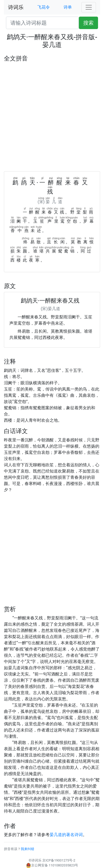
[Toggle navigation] (89, 7)
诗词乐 (16, 7)
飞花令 (44, 7)
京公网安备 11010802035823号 (52, 865)
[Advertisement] (52, 117)
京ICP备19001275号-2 (59, 860)
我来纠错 (27, 849)
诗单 (68, 7)
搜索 (88, 23)
